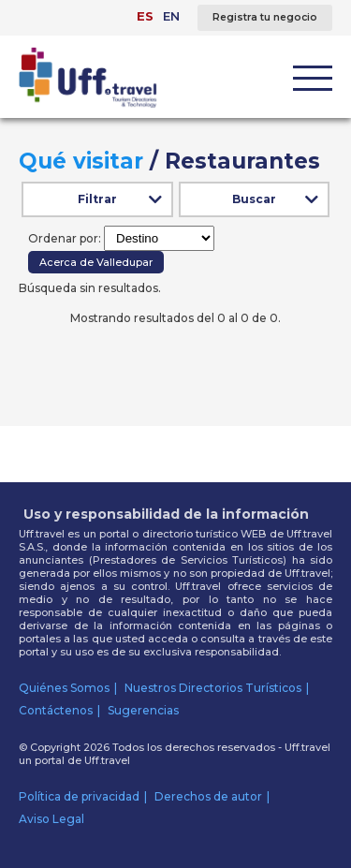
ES (145, 16)
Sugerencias (143, 710)
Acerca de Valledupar (96, 262)
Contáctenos (56, 710)
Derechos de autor (208, 796)
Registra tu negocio (265, 17)
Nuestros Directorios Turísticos (213, 688)
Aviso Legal (51, 819)
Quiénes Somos (64, 688)
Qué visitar (81, 161)
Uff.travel (107, 760)
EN (171, 16)
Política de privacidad (79, 796)
